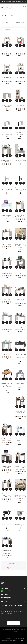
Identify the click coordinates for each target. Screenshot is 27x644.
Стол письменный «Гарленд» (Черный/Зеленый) (7, 525)
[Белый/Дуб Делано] (19, 387)
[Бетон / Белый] (21, 387)
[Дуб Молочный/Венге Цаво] (7, 109)
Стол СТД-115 (7, 327)
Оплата (3, 2)
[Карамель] (5, 54)
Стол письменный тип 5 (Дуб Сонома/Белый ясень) (20, 525)
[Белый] (7, 219)
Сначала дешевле (14, 29)
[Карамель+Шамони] (9, 302)
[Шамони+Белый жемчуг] (7, 302)
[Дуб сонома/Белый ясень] (7, 137)
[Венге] (3, 54)
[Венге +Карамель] (22, 276)
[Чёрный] (20, 361)
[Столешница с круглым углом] (3, 164)
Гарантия (19, 2)
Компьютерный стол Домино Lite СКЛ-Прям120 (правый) (20, 468)
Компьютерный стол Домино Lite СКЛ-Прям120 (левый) (7, 495)
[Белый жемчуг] (9, 54)
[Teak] (20, 501)
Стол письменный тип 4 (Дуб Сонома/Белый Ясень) (7, 189)
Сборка (14, 2)
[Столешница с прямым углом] (5, 164)
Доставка (8, 2)
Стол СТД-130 (20, 327)
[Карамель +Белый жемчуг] (11, 302)
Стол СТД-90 (7, 300)
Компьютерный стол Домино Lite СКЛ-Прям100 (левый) (20, 413)
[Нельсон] (7, 54)
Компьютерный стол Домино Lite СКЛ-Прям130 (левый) (7, 552)
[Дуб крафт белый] (20, 164)
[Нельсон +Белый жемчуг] (5, 302)
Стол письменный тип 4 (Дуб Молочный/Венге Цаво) (20, 189)
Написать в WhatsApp (8, 591)
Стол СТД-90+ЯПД (7, 355)
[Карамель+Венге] (16, 276)
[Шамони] (11, 54)
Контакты (25, 2)
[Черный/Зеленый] (7, 528)
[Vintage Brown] (7, 390)
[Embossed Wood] (20, 250)
